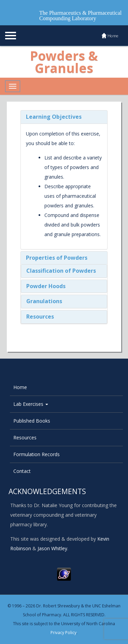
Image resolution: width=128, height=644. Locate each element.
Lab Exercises (31, 404)
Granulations (44, 301)
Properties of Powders (57, 258)
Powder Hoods (46, 286)
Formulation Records (37, 454)
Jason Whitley (52, 548)
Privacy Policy (63, 633)
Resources (40, 317)
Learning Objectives (54, 117)
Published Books (32, 421)
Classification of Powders (61, 271)
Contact (22, 471)
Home (20, 387)
